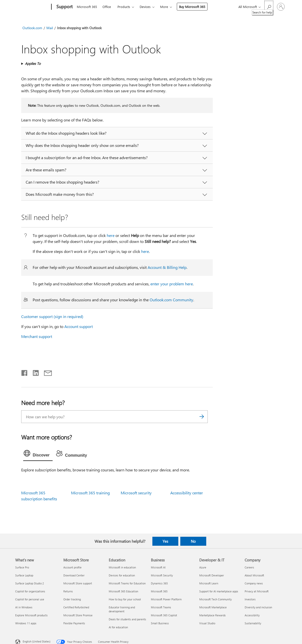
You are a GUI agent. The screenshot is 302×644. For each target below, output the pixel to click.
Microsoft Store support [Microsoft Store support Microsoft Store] (78, 583)
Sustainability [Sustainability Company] (253, 623)
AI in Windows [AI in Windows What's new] (24, 607)
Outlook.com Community (171, 300)
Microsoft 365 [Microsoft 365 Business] (159, 591)
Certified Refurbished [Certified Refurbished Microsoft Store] (76, 607)
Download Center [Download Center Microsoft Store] (74, 575)
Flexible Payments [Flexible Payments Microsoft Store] (74, 623)
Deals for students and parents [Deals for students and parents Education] (127, 619)
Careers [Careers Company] (249, 567)
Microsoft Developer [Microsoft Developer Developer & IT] (212, 575)
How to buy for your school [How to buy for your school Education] (125, 599)
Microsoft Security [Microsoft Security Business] (162, 575)
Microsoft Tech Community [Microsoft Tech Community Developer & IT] (215, 599)
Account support (79, 326)
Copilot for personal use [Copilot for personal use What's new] (30, 599)
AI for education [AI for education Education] (118, 627)
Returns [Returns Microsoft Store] (68, 591)
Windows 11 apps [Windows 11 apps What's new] (26, 623)
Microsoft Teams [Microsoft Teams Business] (161, 607)
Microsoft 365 (87, 7)
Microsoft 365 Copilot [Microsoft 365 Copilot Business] (164, 615)
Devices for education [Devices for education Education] (122, 575)
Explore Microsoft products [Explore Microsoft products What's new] (31, 615)
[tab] (38, 454)
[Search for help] (269, 6)
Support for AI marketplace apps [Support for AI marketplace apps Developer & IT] (219, 591)
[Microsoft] (32, 7)
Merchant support (37, 336)
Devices (145, 7)
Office (107, 7)
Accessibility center (187, 493)
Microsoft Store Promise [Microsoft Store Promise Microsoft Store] (78, 615)
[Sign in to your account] (281, 7)
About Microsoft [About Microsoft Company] (254, 575)
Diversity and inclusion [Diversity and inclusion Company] (258, 607)
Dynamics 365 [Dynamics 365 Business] (159, 583)
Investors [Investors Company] (250, 599)
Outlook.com (32, 28)
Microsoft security (136, 493)
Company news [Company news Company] (254, 583)
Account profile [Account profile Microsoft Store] (72, 567)
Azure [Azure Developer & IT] (203, 567)
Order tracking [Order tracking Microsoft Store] (72, 599)
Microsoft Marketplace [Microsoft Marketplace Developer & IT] (213, 607)
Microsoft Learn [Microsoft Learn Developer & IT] (209, 583)
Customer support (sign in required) (52, 316)
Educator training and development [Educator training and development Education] (122, 609)
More (164, 7)
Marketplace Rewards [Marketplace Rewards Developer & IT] (212, 615)
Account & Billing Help (167, 267)
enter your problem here (172, 284)
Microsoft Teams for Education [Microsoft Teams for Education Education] (127, 583)
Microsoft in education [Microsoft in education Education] (122, 567)
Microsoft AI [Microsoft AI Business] (158, 567)
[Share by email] (46, 372)
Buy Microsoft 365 (192, 7)
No (193, 541)
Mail (50, 28)
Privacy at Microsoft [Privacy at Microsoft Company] (257, 591)
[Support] (64, 7)
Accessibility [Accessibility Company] (252, 615)
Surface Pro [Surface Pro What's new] (22, 567)
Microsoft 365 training (90, 493)
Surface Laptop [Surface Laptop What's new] (24, 575)
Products (124, 7)
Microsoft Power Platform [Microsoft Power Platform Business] (166, 599)
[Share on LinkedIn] (34, 372)
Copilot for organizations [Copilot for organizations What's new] (30, 591)
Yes (165, 541)
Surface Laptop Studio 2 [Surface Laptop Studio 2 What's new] (30, 583)
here (111, 235)
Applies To (33, 63)
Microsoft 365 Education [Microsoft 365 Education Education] (123, 591)
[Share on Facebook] (25, 372)
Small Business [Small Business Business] (160, 623)
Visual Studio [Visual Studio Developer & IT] (207, 623)
